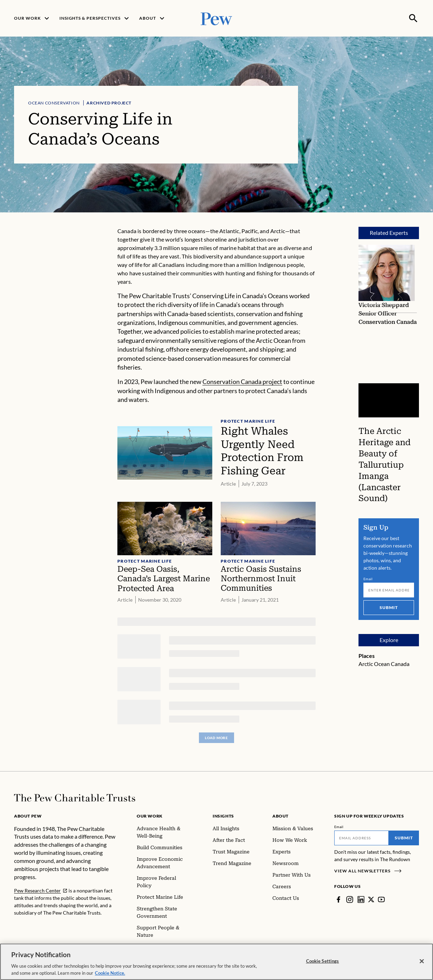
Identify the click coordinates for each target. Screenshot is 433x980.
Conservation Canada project (242, 382)
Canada (400, 664)
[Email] (389, 590)
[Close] (422, 965)
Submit (389, 607)
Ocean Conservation (54, 103)
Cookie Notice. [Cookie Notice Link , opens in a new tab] (110, 976)
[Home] (75, 798)
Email (368, 579)
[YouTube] (381, 899)
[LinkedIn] (361, 899)
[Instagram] (350, 899)
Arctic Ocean (374, 664)
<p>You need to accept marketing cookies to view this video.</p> (389, 400)
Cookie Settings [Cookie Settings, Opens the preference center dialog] (323, 965)
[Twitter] (371, 899)
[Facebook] (338, 899)
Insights (223, 816)
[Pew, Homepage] (216, 18)
